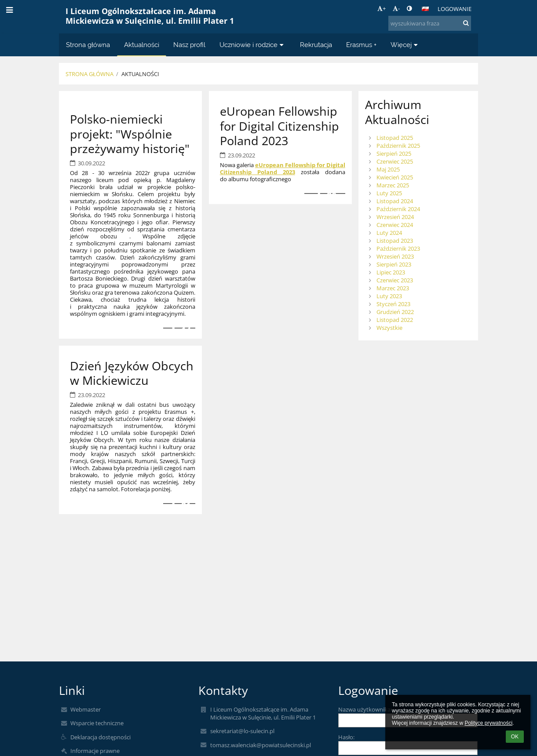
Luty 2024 (389, 233)
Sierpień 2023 (394, 264)
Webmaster (86, 709)
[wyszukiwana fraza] (430, 23)
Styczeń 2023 (393, 304)
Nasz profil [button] (189, 45)
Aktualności (140, 74)
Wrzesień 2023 (395, 256)
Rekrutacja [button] (316, 45)
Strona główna (89, 74)
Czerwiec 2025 (395, 161)
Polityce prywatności (488, 723)
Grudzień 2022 (395, 312)
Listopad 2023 (395, 241)
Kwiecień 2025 (395, 177)
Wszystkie (389, 328)
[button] (425, 9)
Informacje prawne (95, 751)
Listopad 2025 (395, 138)
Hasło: (346, 737)
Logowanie (455, 9)
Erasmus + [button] (361, 45)
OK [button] (515, 737)
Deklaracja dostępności (100, 737)
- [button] (396, 8)
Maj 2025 (388, 169)
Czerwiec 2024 (395, 225)
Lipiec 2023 (391, 272)
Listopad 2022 (395, 320)
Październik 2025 (398, 146)
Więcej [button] (405, 45)
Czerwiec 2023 (395, 280)
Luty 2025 (389, 193)
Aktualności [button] (142, 45)
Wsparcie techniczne (97, 723)
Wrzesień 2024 (395, 217)
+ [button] (382, 8)
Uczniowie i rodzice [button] (253, 45)
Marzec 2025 (393, 185)
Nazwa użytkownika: (365, 709)
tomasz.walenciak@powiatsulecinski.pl (261, 745)
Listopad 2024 (395, 201)
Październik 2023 (398, 248)
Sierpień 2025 (394, 153)
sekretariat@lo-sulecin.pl (242, 731)
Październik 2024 (398, 209)
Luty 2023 (389, 296)
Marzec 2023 (393, 288)
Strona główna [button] (88, 45)
